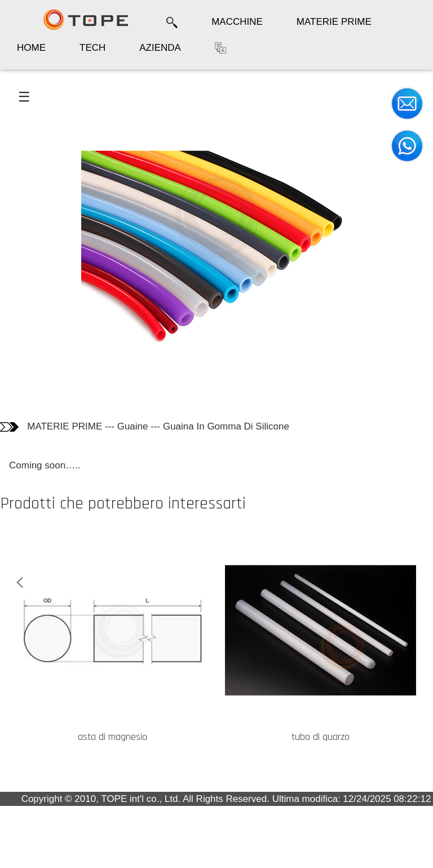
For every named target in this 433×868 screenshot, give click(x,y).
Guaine (133, 426)
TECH (92, 48)
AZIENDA (160, 48)
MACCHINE (237, 22)
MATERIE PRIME (334, 22)
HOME (31, 48)
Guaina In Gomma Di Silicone (226, 426)
